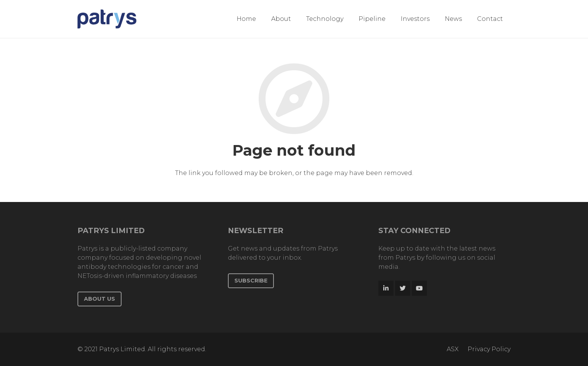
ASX (453, 349)
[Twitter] (403, 288)
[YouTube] (419, 288)
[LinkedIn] (386, 288)
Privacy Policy (489, 349)
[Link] (107, 19)
